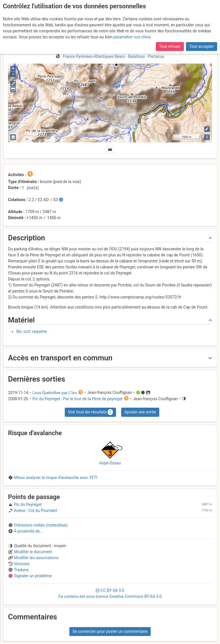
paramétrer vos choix (132, 37)
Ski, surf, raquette (32, 331)
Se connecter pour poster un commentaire (110, 631)
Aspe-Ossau (110, 463)
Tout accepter (202, 46)
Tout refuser (170, 46)
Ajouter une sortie (140, 412)
